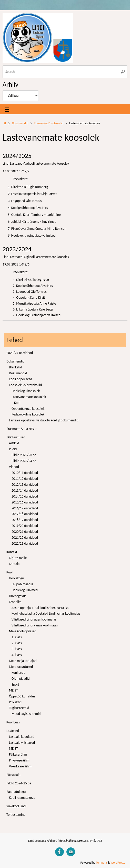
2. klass (17, 643)
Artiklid (14, 443)
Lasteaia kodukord (22, 737)
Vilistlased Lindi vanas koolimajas (35, 625)
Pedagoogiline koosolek (28, 414)
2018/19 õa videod (25, 520)
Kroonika (15, 602)
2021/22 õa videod (25, 538)
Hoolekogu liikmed (25, 590)
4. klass (17, 655)
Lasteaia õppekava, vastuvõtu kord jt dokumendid (44, 420)
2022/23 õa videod (25, 543)
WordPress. (118, 862)
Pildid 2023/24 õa (24, 461)
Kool (17, 403)
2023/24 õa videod (20, 353)
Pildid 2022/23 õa (24, 455)
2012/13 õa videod (25, 485)
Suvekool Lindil (17, 806)
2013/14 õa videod (25, 490)
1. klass (17, 637)
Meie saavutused (21, 667)
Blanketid (16, 367)
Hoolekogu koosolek (26, 391)
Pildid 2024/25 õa (19, 783)
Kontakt (12, 552)
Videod (14, 467)
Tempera (101, 862)
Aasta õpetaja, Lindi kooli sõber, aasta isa (40, 608)
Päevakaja (13, 775)
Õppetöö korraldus (22, 696)
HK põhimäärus (22, 584)
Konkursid (18, 673)
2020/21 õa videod (25, 532)
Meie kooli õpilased (23, 631)
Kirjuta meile (18, 558)
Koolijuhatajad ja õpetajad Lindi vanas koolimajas (46, 613)
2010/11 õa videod (25, 473)
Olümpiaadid (21, 679)
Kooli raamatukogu (22, 798)
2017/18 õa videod (25, 514)
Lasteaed (13, 731)
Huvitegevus (18, 596)
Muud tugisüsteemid (26, 714)
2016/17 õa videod (25, 508)
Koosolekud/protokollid (49, 123)
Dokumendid (20, 123)
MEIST (13, 690)
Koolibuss (13, 722)
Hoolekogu (17, 578)
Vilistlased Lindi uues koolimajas (34, 619)
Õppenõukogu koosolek (28, 409)
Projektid (15, 702)
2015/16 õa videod (25, 502)
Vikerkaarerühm (20, 766)
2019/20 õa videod (25, 526)
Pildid (13, 449)
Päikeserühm (18, 754)
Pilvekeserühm (19, 760)
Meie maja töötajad (23, 661)
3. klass (17, 649)
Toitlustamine (16, 815)
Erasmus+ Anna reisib (21, 429)
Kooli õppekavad (21, 379)
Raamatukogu (16, 792)
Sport (15, 684)
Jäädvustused (16, 437)
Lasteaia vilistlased (22, 743)
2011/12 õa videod (25, 479)
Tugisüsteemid (19, 708)
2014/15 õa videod (25, 496)
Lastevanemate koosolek (29, 397)
